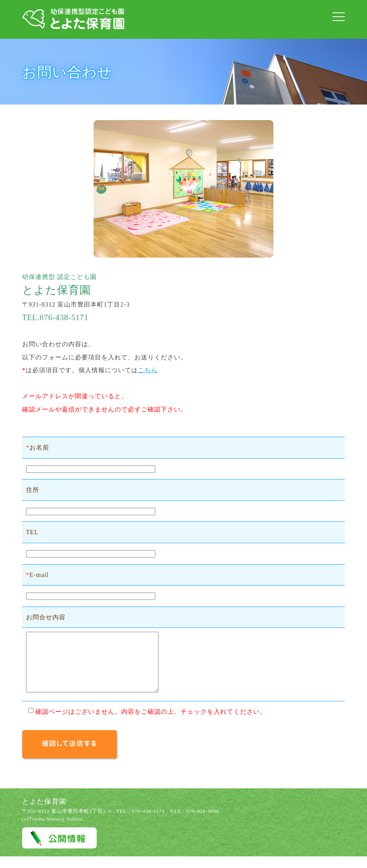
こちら (148, 370)
